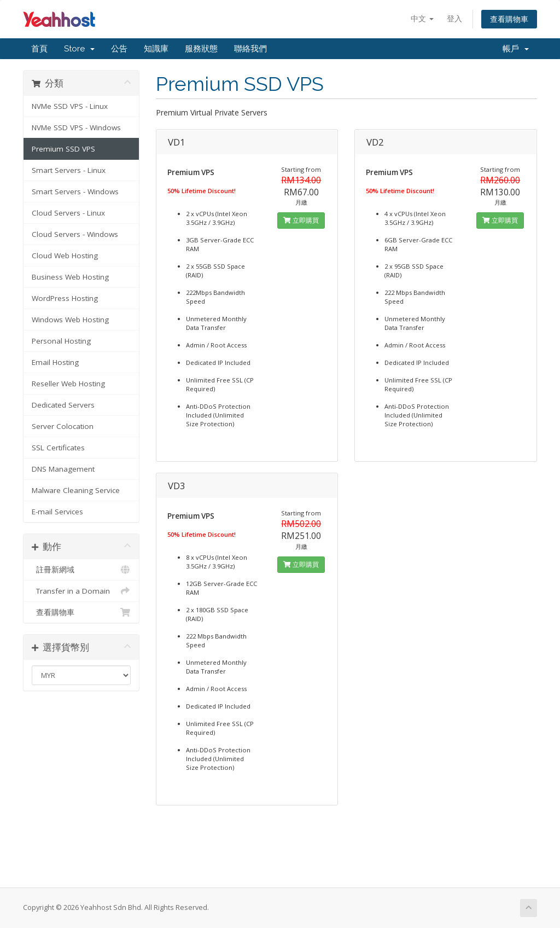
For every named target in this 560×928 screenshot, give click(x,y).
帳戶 (516, 49)
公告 (119, 49)
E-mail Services (57, 512)
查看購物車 (509, 19)
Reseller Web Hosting (68, 384)
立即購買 (301, 220)
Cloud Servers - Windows (75, 234)
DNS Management (63, 469)
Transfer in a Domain (81, 591)
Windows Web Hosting (70, 320)
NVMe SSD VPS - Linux (70, 106)
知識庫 (156, 49)
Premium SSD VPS (63, 149)
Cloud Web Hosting (65, 256)
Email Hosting (55, 362)
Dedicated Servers (63, 405)
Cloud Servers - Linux (68, 213)
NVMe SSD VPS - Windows (76, 127)
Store (79, 49)
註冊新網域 (81, 570)
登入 (454, 18)
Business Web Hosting (70, 277)
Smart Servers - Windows (75, 192)
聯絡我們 (250, 49)
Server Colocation (63, 426)
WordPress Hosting (65, 298)
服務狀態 (201, 49)
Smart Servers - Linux (69, 170)
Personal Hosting (61, 341)
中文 (422, 18)
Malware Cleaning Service (76, 490)
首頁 (39, 49)
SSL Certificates (58, 448)
